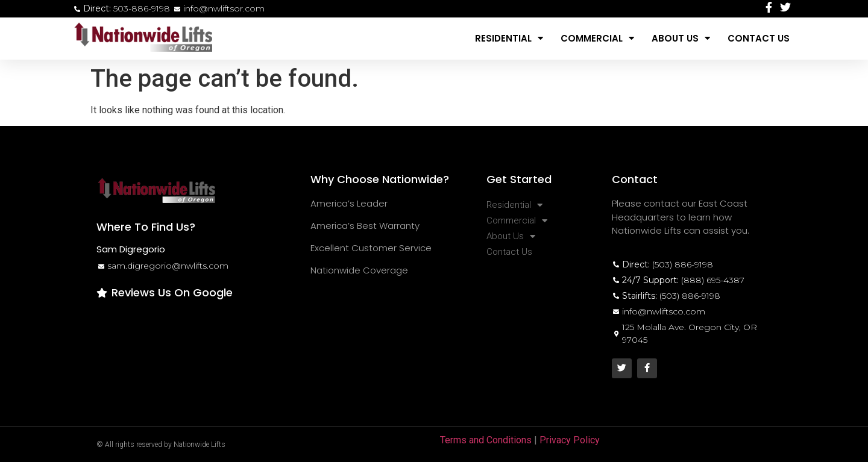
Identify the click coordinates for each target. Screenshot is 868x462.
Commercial (597, 38)
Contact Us (759, 38)
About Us (681, 38)
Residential (509, 38)
